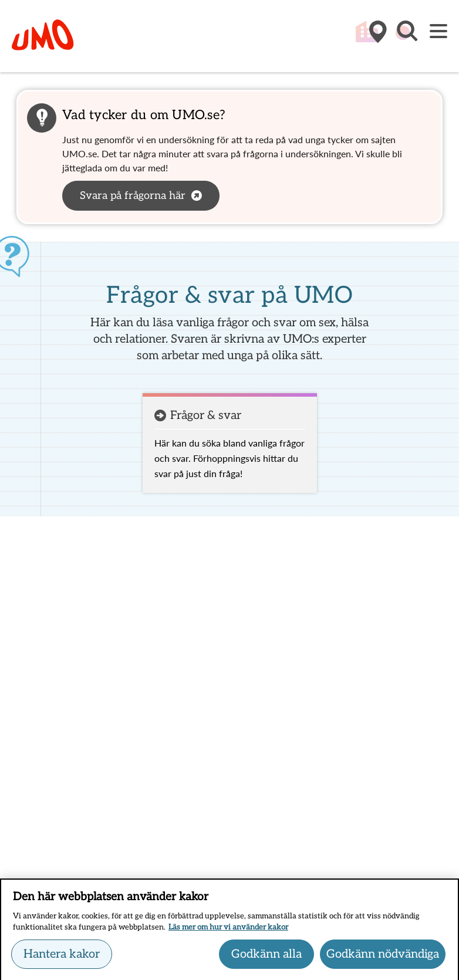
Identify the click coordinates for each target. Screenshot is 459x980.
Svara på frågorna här (133, 196)
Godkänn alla (266, 958)
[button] (406, 37)
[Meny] (438, 32)
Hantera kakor (62, 958)
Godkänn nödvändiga (383, 958)
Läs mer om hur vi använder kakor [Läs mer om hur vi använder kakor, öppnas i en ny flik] (228, 931)
